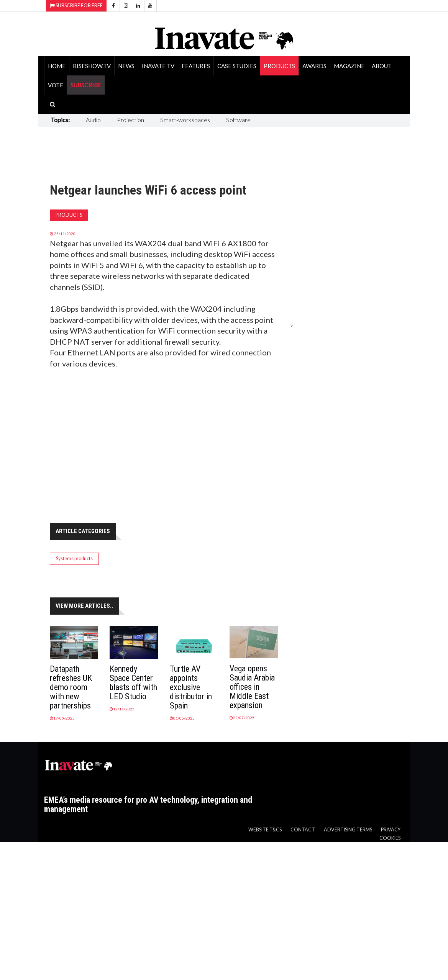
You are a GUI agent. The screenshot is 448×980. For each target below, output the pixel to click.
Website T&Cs (265, 830)
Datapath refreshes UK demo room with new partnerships (71, 687)
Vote (56, 85)
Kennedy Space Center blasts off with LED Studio (133, 683)
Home (57, 66)
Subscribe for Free (76, 6)
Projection (130, 120)
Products (279, 66)
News (126, 66)
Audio (93, 120)
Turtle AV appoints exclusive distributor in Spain (191, 687)
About (382, 66)
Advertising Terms (348, 830)
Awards (314, 66)
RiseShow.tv (92, 66)
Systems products (74, 559)
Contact (303, 830)
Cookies (390, 838)
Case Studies (237, 66)
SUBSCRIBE (86, 85)
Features (196, 66)
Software (238, 120)
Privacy (391, 830)
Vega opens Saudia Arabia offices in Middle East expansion (252, 687)
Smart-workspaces (185, 120)
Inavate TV (158, 66)
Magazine (349, 66)
